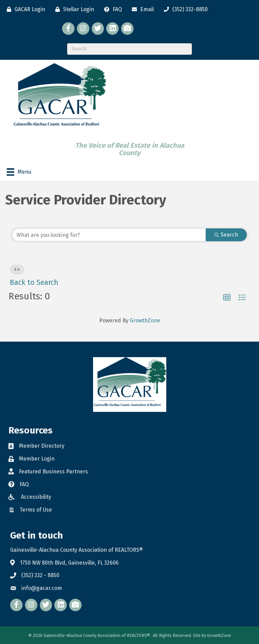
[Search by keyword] (109, 235)
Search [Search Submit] (226, 235)
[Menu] (19, 172)
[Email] (141, 9)
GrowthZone (145, 320)
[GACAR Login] (24, 9)
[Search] (129, 49)
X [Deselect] (17, 270)
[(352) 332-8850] (184, 9)
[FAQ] (111, 9)
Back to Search (34, 282)
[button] (227, 298)
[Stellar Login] (73, 9)
